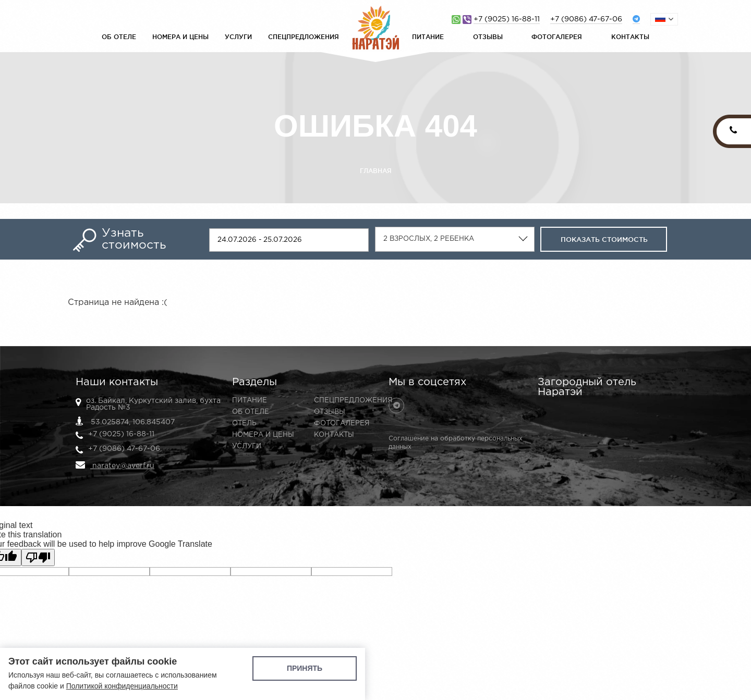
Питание (428, 37)
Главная (376, 171)
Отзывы (488, 37)
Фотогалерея (557, 37)
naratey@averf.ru (115, 465)
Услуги (238, 37)
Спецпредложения (304, 37)
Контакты (630, 37)
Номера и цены (180, 37)
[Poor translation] (38, 557)
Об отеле (119, 37)
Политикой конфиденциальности (122, 686)
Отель (244, 423)
